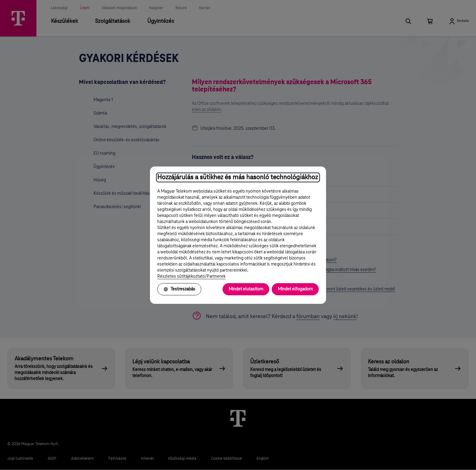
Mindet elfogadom (295, 289)
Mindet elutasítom (246, 289)
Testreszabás (179, 289)
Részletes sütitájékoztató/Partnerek (191, 276)
